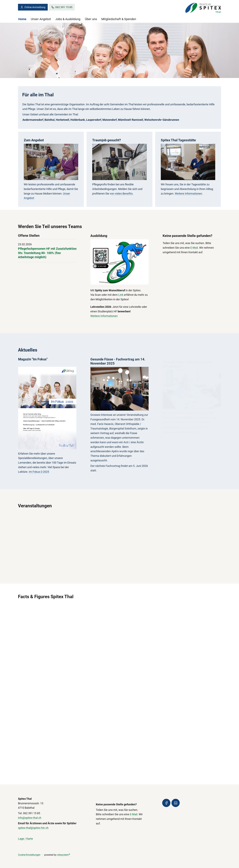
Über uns (91, 19)
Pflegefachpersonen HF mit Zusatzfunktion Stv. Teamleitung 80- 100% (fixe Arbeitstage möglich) (47, 253)
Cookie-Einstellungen (29, 855)
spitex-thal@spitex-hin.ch (33, 828)
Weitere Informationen (188, 194)
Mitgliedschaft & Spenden (119, 19)
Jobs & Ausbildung (68, 19)
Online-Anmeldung (33, 7)
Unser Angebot (41, 19)
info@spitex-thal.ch (30, 818)
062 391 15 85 (62, 7)
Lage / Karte (25, 839)
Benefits (128, 194)
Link (121, 296)
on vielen (117, 194)
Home (22, 19)
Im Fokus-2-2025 (39, 475)
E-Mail (194, 250)
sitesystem (64, 855)
